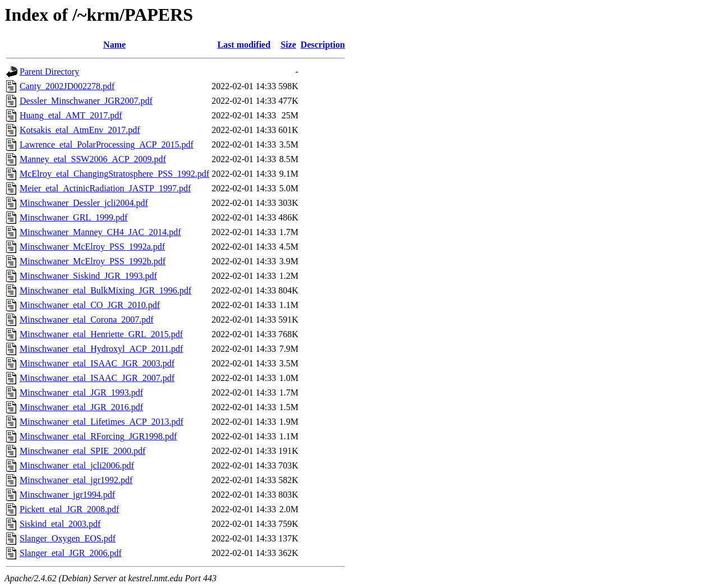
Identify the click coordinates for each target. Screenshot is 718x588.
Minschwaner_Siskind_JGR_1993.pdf (88, 276)
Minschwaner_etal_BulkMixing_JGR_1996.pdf (105, 290)
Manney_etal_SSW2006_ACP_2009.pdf (93, 159)
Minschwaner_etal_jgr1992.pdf (76, 480)
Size (288, 45)
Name (114, 45)
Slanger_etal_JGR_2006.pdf (71, 553)
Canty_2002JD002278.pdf (67, 86)
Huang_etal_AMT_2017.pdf (71, 115)
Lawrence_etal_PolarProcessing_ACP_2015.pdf (107, 144)
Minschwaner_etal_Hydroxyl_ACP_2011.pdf (101, 349)
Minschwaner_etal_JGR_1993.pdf (81, 392)
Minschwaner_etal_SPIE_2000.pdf (82, 451)
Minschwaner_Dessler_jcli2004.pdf (84, 203)
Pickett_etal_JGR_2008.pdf (69, 509)
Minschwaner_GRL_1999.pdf (73, 217)
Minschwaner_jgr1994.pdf (67, 495)
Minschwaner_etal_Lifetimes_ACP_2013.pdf (102, 422)
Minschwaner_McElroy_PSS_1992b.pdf (93, 261)
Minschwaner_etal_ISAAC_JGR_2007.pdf (97, 378)
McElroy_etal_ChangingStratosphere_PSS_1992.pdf (114, 174)
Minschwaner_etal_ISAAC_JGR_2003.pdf (97, 363)
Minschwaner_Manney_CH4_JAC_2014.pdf (100, 232)
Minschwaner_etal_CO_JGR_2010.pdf (90, 305)
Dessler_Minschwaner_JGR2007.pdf (86, 101)
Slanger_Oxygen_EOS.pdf (68, 538)
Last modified (244, 45)
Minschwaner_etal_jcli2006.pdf (77, 465)
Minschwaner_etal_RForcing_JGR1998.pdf (98, 436)
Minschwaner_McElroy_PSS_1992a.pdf (92, 247)
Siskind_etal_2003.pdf (60, 524)
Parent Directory (49, 72)
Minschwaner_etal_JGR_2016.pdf (81, 407)
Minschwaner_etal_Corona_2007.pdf (87, 320)
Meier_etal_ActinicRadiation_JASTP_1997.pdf (105, 188)
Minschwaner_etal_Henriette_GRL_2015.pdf (101, 334)
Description (323, 45)
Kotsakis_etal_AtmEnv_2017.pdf (80, 130)
